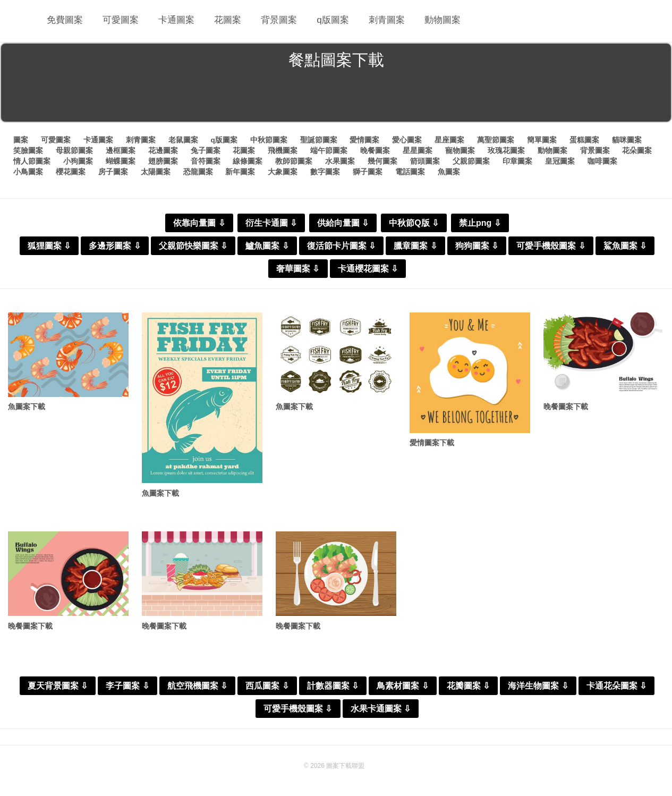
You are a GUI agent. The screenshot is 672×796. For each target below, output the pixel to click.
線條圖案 (248, 160)
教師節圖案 (294, 160)
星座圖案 (449, 140)
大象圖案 (283, 171)
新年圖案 (240, 171)
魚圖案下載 (28, 407)
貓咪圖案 (627, 140)
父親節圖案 (471, 160)
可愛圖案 (118, 21)
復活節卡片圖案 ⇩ (341, 245)
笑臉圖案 (28, 150)
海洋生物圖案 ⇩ (538, 687)
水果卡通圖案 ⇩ (381, 710)
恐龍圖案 (198, 171)
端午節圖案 (329, 150)
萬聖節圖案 (496, 140)
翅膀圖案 (163, 160)
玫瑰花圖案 (506, 150)
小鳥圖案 (28, 171)
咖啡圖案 (602, 160)
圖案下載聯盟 (345, 767)
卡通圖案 (173, 21)
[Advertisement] (336, 98)
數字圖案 (325, 171)
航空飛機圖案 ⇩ (197, 687)
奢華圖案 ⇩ (298, 268)
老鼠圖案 (183, 140)
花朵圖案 (637, 150)
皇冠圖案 (560, 160)
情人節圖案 (32, 160)
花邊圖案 (163, 150)
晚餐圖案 (375, 150)
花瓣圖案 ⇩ (468, 687)
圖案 (21, 140)
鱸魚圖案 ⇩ (267, 245)
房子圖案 (113, 171)
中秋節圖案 (269, 140)
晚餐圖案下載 (567, 407)
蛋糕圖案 (584, 140)
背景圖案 (271, 21)
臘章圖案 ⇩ (415, 245)
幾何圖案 (382, 160)
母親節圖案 (74, 150)
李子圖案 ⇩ (127, 687)
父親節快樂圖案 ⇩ (193, 245)
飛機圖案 (283, 150)
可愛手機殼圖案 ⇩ (551, 245)
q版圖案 (324, 21)
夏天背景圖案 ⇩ (58, 687)
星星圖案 (418, 150)
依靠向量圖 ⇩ (199, 222)
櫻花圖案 (71, 171)
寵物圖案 (460, 150)
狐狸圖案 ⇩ (49, 245)
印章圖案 (517, 160)
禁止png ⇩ (480, 222)
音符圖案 (206, 160)
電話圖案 (410, 171)
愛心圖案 (407, 140)
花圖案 (222, 21)
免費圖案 (64, 21)
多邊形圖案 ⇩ (114, 245)
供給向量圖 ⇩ (343, 222)
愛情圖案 (365, 140)
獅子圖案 (368, 171)
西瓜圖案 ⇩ (267, 687)
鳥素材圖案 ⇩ (402, 687)
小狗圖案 (78, 160)
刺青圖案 (376, 21)
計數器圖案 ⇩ (333, 687)
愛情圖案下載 (433, 443)
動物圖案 (430, 21)
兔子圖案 (206, 150)
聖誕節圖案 (319, 140)
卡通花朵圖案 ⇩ (616, 687)
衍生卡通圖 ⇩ (271, 222)
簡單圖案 (542, 140)
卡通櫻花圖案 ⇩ (368, 268)
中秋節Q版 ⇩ (414, 222)
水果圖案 (340, 160)
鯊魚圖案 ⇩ (625, 245)
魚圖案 (449, 171)
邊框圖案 (121, 150)
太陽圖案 (156, 171)
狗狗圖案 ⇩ (477, 245)
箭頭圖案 (425, 160)
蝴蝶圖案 (121, 160)
